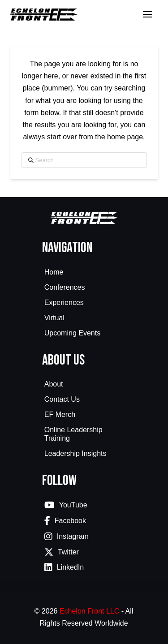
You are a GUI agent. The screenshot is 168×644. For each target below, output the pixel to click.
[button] (147, 14)
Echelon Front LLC (89, 611)
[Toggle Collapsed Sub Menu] (84, 288)
